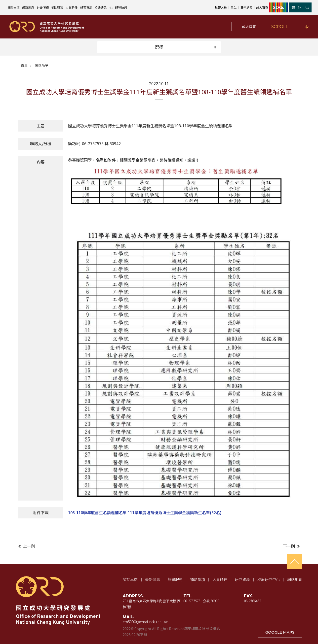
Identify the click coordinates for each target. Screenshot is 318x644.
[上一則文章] (87, 546)
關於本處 (14, 7)
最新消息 (28, 7)
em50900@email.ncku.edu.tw (145, 622)
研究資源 (86, 7)
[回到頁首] (295, 561)
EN (297, 7)
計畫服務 (43, 7)
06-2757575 (192, 601)
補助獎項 (57, 7)
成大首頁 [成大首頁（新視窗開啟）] (262, 7)
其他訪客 (246, 7)
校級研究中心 (104, 7)
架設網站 (213, 629)
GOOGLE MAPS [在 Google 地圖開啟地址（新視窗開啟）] (280, 632)
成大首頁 (249, 27)
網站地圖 (295, 579)
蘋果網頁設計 (195, 629)
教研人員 (221, 7)
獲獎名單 (42, 65)
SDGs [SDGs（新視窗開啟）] (279, 7)
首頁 (24, 65)
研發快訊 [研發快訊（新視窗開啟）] (121, 7)
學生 (234, 7)
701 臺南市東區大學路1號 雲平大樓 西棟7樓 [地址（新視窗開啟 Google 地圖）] (152, 604)
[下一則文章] (231, 546)
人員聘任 (72, 7)
